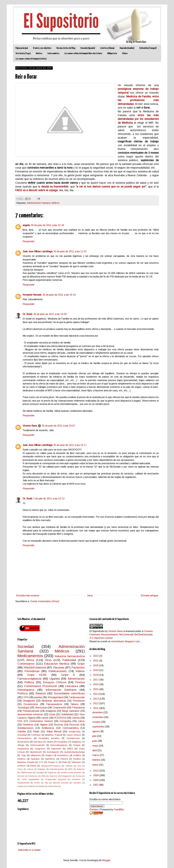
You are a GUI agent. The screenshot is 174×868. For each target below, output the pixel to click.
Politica (29, 682)
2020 (96, 665)
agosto (96, 731)
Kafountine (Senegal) (148, 48)
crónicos (22, 766)
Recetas (58, 725)
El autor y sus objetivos (42, 48)
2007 (96, 785)
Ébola (33, 766)
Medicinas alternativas (54, 701)
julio (95, 736)
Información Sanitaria (61, 690)
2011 (96, 708)
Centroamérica (53, 53)
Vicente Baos (30, 426)
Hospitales (62, 742)
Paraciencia (78, 708)
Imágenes (76, 742)
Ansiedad (22, 735)
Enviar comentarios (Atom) (45, 601)
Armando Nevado (32, 295)
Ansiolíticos (63, 755)
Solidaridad (67, 714)
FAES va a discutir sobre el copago (37, 190)
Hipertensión (36, 752)
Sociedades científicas (69, 693)
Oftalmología (27, 772)
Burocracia (41, 708)
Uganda (55, 679)
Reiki (64, 762)
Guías (52, 714)
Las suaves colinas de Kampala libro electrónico (83, 53)
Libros (81, 721)
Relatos (39, 53)
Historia (64, 759)
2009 (96, 775)
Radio (36, 731)
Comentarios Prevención (41, 686)
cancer (45, 718)
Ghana (50, 742)
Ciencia (76, 718)
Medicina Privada (26, 762)
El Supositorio (97, 631)
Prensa (80, 682)
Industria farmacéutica (70, 656)
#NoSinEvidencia (35, 667)
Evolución (80, 776)
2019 (96, 670)
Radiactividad (23, 783)
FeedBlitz (119, 810)
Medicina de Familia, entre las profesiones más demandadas (138, 100)
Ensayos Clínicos (55, 682)
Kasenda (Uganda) (88, 48)
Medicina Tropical (54, 735)
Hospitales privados (49, 738)
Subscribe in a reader (29, 850)
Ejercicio (54, 776)
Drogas (77, 745)
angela (26, 225)
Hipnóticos (50, 759)
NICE (70, 769)
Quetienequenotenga (74, 752)
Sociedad (26, 647)
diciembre (98, 712)
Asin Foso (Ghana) (107, 48)
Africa (30, 660)
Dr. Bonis (28, 314)
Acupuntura (23, 749)
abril (95, 750)
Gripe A (68, 675)
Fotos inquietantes (31, 779)
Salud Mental (54, 731)
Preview (94, 810)
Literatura (72, 686)
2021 (96, 661)
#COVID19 (60, 718)
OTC (41, 762)
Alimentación (76, 679)
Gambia (22, 731)
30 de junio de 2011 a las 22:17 (70, 445)
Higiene (44, 725)
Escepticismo (31, 704)
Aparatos (35, 759)
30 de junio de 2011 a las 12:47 (70, 251)
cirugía (21, 786)
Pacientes (78, 667)
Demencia (33, 776)
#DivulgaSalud (55, 697)
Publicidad (69, 660)
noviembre (98, 717)
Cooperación (59, 708)
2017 (96, 680)
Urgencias (52, 772)
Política (22, 693)
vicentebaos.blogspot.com (125, 641)
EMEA (70, 749)
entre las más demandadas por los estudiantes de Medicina (138, 119)
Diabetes (42, 769)
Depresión (56, 749)
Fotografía (65, 721)
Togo (24, 755)
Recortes (74, 725)
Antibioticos (48, 728)
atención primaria (61, 783)
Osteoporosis (73, 738)
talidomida (53, 786)
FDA (20, 721)
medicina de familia (36, 786)
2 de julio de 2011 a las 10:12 (49, 499)
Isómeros (76, 779)
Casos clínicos (74, 735)
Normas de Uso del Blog (66, 48)
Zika (46, 783)
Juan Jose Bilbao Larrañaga (38, 251)
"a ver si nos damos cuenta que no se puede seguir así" (111, 187)
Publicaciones (58, 671)
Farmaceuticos (54, 704)
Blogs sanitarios (71, 711)
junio (95, 741)
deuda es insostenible (54, 187)
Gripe (81, 664)
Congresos (40, 749)
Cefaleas (69, 766)
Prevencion (79, 701)
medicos (21, 759)
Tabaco (74, 704)
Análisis (77, 755)
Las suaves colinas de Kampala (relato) (31, 59)
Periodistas (32, 671)
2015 (96, 689)
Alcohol (21, 776)
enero (96, 765)
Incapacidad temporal (56, 779)
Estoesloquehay (57, 769)
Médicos (56, 203)
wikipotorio (36, 755)
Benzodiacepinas (59, 745)
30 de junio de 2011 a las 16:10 (59, 295)
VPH (26, 697)
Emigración (67, 776)
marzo (96, 755)
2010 (96, 771)
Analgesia (51, 711)
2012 (96, 703)
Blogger (106, 860)
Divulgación (29, 701)
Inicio (90, 596)
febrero (97, 760)
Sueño (37, 783)
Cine (79, 766)
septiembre (99, 727)
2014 (96, 694)
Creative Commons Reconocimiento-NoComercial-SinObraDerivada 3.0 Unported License (121, 635)
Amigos (49, 755)
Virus (48, 660)
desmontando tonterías (30, 714)
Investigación (53, 752)
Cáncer (30, 769)
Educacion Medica (57, 664)
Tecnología (23, 708)
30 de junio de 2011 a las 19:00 (50, 314)
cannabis (77, 783)
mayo (96, 746)
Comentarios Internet (41, 721)
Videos (80, 671)
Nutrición (81, 769)
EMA (44, 776)
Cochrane (36, 735)
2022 (96, 656)
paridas (38, 697)
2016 (96, 684)
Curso (20, 769)
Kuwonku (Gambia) (127, 48)
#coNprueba (74, 732)
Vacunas (59, 667)
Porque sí (53, 762)
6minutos (38, 742)
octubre (97, 722)
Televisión (76, 762)
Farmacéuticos (25, 738)
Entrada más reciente (28, 596)
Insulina (77, 759)
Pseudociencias (31, 711)
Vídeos (125, 53)
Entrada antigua (149, 596)
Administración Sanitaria (39, 203)
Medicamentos (30, 656)
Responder (29, 241)
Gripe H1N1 (37, 675)
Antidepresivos (25, 728)
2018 (96, 675)
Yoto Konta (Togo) (23, 53)
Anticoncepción (38, 745)
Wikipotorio (112, 53)
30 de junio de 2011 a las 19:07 (58, 426)
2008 (96, 780)
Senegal (40, 772)
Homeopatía (26, 690)
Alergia (21, 745)
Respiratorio (23, 742)
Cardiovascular (77, 697)
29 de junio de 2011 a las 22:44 (47, 225)
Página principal (22, 48)
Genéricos (28, 725)
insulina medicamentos (71, 772)
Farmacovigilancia (29, 679)
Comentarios (26, 664)
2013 (96, 699)
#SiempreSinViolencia (51, 766)
